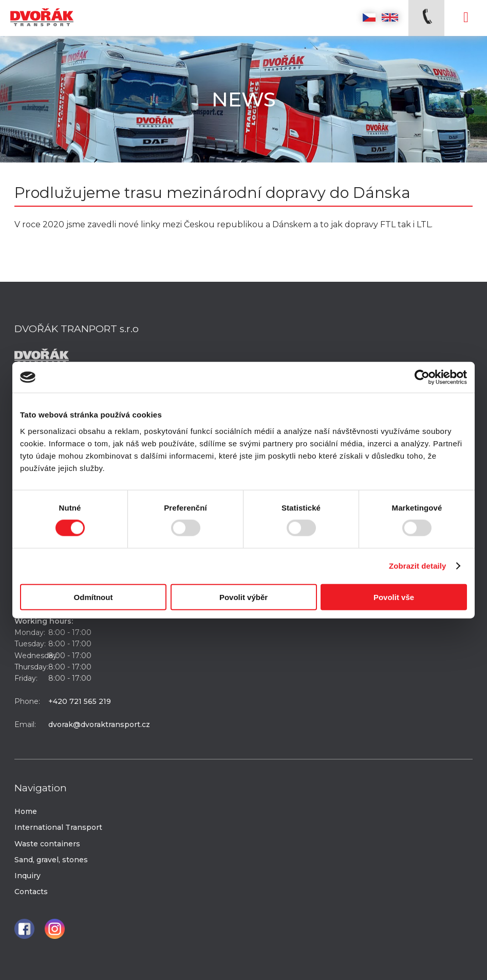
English (390, 17)
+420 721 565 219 (80, 701)
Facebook (24, 929)
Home (26, 811)
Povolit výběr (243, 597)
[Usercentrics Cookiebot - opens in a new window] (422, 377)
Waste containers (47, 844)
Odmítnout (93, 597)
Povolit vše (394, 597)
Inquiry (27, 876)
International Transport (58, 827)
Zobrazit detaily (418, 566)
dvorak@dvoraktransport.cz (99, 724)
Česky (369, 17)
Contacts (31, 892)
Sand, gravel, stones (51, 860)
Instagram (55, 929)
